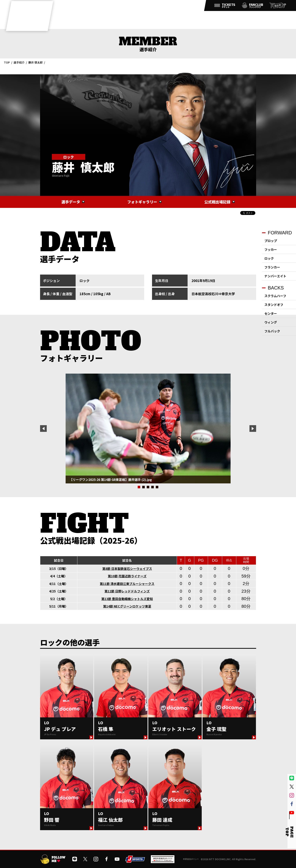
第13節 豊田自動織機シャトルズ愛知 (127, 599)
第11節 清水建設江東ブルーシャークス (127, 584)
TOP (7, 62)
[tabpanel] (148, 429)
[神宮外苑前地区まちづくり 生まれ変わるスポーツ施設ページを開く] (163, 862)
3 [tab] (148, 487)
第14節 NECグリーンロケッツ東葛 (127, 606)
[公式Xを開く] (168, 6)
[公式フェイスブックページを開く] (185, 6)
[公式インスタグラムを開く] (176, 6)
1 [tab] (139, 487)
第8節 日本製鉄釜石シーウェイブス (127, 569)
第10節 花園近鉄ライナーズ (127, 576)
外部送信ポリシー (191, 859)
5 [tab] (157, 487)
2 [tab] (143, 487)
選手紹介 (19, 62)
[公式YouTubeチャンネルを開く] (193, 6)
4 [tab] (153, 487)
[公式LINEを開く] (159, 6)
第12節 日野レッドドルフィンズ (127, 591)
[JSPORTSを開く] (135, 861)
